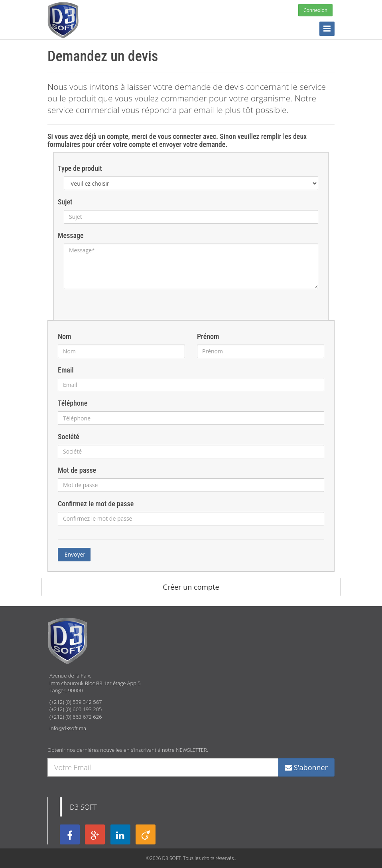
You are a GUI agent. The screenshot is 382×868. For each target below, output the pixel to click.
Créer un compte (191, 587)
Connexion (315, 10)
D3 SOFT (83, 807)
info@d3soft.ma (68, 728)
